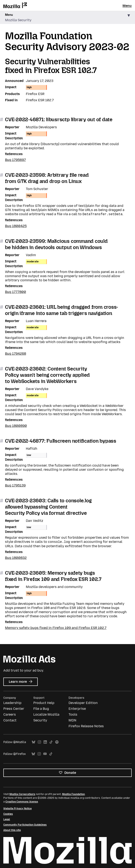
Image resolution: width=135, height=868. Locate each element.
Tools (73, 714)
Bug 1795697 (15, 160)
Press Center (14, 709)
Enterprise (77, 709)
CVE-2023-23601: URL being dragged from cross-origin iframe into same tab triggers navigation (62, 310)
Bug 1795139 (15, 485)
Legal (7, 819)
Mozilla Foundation (73, 794)
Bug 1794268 (16, 354)
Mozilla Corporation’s (22, 794)
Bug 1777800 (16, 292)
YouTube (45, 754)
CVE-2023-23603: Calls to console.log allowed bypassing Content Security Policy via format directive (48, 507)
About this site (12, 830)
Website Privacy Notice (17, 809)
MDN (72, 720)
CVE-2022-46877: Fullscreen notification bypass (61, 441)
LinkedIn (45, 742)
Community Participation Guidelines (25, 825)
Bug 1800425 (16, 226)
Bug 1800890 (16, 426)
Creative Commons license (22, 802)
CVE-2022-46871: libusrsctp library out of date (59, 119)
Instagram (39, 742)
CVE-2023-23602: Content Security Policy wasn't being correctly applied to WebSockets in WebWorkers (47, 375)
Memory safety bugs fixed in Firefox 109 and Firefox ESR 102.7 (56, 628)
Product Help (44, 703)
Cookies (8, 814)
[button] (67, 18)
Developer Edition (83, 703)
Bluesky (34, 742)
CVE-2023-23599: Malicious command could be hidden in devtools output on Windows (56, 244)
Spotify (57, 742)
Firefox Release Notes (86, 726)
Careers (10, 714)
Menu (127, 6)
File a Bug (41, 709)
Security (40, 720)
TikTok (51, 742)
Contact (10, 720)
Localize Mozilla (46, 714)
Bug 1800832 (16, 558)
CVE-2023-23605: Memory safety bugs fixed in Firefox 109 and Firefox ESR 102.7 (53, 576)
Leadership (12, 703)
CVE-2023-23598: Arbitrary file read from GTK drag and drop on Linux (47, 178)
